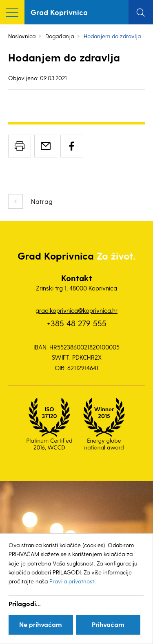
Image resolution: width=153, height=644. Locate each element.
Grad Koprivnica (59, 12)
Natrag (42, 201)
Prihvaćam (108, 624)
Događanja (60, 36)
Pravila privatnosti (72, 581)
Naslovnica (22, 36)
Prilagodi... (25, 604)
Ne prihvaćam (41, 624)
